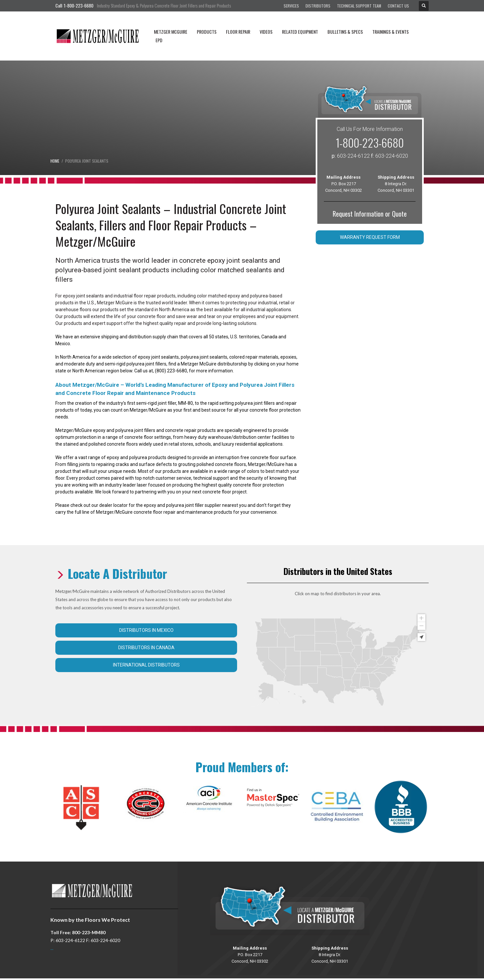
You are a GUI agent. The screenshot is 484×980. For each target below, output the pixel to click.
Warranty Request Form (370, 237)
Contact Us (398, 6)
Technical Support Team (359, 6)
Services (291, 6)
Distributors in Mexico (146, 630)
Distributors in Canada (146, 648)
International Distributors (146, 665)
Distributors (318, 6)
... (52, 948)
